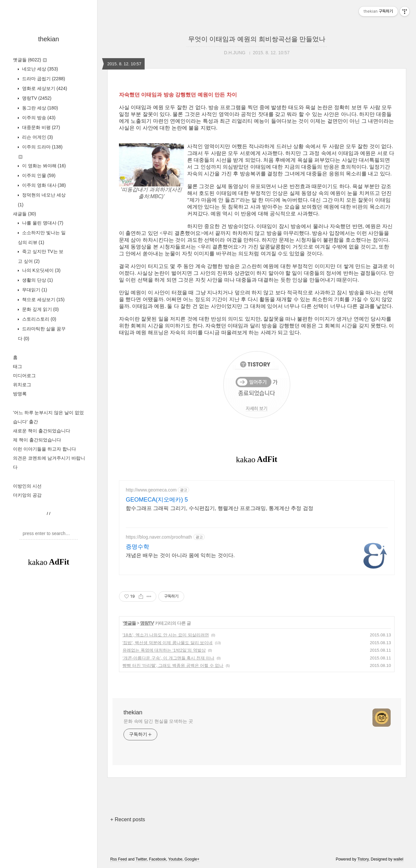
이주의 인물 (38, 175)
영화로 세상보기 (44, 88)
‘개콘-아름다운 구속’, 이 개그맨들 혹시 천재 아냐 (168, 658)
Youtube (175, 859)
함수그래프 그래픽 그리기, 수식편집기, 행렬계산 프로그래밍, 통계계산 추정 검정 (220, 508)
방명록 (20, 394)
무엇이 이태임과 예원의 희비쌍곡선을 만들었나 (257, 39)
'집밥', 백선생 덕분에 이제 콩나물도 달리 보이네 (168, 643)
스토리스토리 (39, 319)
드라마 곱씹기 (43, 79)
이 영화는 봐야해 (43, 166)
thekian (49, 39)
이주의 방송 (38, 118)
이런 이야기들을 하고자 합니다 (45, 449)
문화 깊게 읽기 (40, 309)
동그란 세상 (39, 108)
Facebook (157, 859)
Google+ (192, 859)
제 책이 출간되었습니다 (37, 440)
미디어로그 (24, 376)
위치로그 (22, 385)
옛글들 (30, 60)
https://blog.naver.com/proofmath (159, 537)
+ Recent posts (128, 819)
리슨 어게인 (37, 137)
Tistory (363, 859)
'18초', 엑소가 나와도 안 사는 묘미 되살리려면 (166, 635)
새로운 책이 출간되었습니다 (42, 431)
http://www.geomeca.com (151, 490)
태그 (18, 366)
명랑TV (36, 98)
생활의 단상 (37, 280)
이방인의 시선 (27, 486)
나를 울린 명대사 (42, 223)
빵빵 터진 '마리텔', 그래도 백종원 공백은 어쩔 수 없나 (173, 665)
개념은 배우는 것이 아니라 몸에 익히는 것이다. (180, 555)
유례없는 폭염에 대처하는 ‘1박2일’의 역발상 (164, 650)
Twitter (141, 859)
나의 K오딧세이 (41, 270)
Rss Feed (118, 859)
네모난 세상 (39, 69)
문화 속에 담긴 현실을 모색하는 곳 (158, 721)
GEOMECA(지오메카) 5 (157, 500)
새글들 (25, 214)
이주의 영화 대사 (43, 185)
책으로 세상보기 (43, 300)
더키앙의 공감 (27, 495)
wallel (398, 859)
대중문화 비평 (40, 127)
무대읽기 (34, 290)
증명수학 (137, 547)
